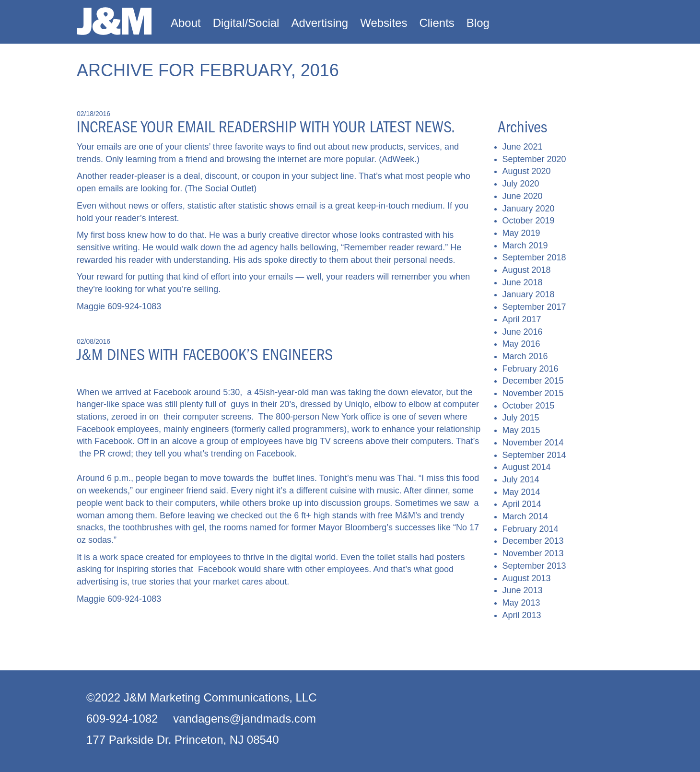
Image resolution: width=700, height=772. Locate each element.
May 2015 (521, 430)
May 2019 (521, 233)
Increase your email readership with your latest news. (266, 127)
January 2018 (529, 294)
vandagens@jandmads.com (245, 719)
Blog (478, 23)
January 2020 (529, 209)
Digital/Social (246, 23)
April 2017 (522, 319)
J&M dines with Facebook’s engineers (205, 355)
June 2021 (523, 147)
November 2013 (533, 553)
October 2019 (529, 221)
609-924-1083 (134, 306)
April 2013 (522, 615)
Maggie (91, 306)
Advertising (320, 23)
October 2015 (529, 406)
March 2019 (525, 246)
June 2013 (523, 590)
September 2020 (534, 159)
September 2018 (534, 257)
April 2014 (522, 504)
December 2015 (533, 381)
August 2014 (527, 467)
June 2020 (523, 196)
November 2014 (533, 443)
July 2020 (521, 184)
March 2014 (525, 516)
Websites (384, 23)
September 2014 (534, 455)
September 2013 (534, 566)
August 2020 (527, 171)
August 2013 (527, 578)
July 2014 (521, 480)
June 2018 (523, 282)
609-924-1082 (122, 719)
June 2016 (523, 332)
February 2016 (531, 369)
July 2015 (521, 418)
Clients (437, 23)
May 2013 (521, 603)
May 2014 (521, 492)
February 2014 (531, 529)
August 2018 (527, 270)
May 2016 (521, 344)
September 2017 (534, 307)
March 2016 (525, 356)
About (186, 23)
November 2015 (533, 393)
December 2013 (533, 541)
